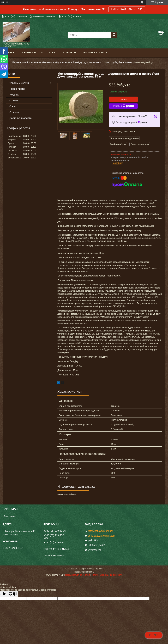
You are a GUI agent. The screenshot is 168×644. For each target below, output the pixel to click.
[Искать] (114, 35)
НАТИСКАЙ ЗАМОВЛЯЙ (127, 9)
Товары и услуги (32, 52)
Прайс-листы (17, 89)
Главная (9, 52)
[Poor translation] (13, 594)
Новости (14, 95)
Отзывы (14, 112)
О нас (53, 52)
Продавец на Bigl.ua (84, 572)
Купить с (123, 106)
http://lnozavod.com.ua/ (101, 531)
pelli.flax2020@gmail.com (102, 536)
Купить (123, 99)
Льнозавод (9, 516)
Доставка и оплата (95, 52)
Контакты (70, 52)
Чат (154, 635)
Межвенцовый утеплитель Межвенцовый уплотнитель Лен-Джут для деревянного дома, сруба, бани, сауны (72, 62)
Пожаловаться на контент (78, 575)
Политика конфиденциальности (107, 575)
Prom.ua (99, 569)
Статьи (14, 100)
